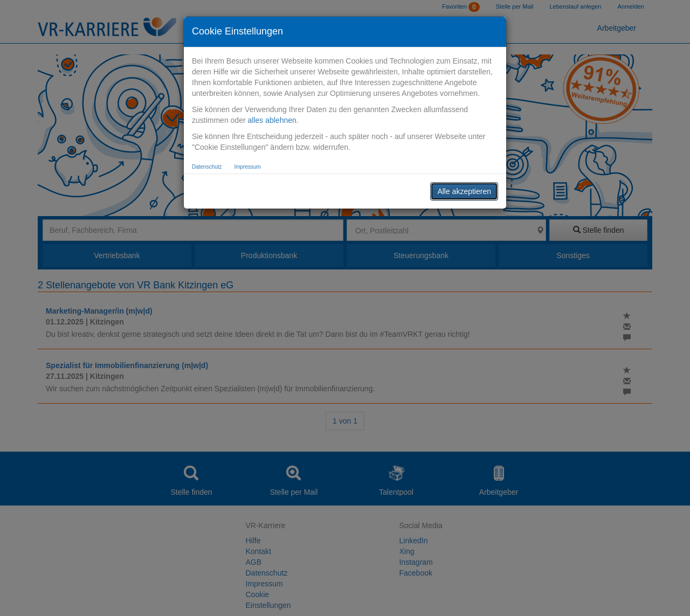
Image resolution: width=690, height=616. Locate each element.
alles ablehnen (272, 120)
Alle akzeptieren (464, 191)
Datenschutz (207, 167)
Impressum (247, 167)
